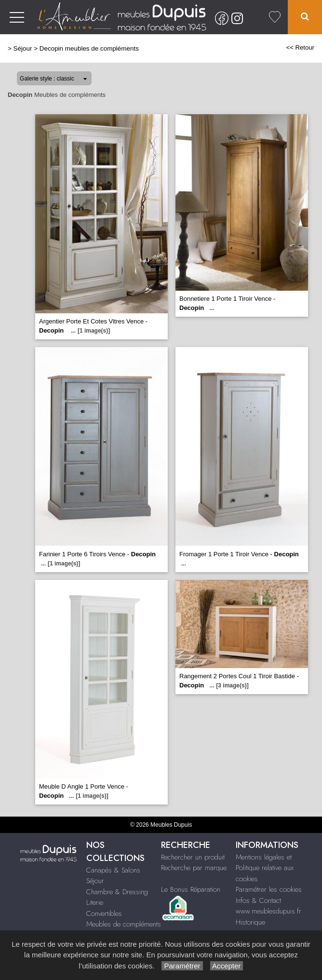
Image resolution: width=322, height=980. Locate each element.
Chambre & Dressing (117, 892)
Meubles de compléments (124, 924)
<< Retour (300, 47)
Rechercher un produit (193, 857)
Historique (250, 922)
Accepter (227, 966)
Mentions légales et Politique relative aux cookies (265, 868)
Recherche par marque (194, 868)
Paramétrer (182, 966)
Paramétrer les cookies (269, 889)
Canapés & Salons (113, 870)
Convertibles (104, 913)
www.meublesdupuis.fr (268, 911)
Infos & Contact (258, 900)
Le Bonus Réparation (191, 889)
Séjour (23, 48)
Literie (95, 902)
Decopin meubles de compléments (89, 48)
